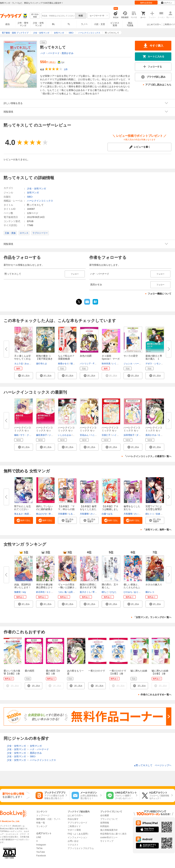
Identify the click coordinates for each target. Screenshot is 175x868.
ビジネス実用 (115, 24)
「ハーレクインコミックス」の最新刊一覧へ (148, 456)
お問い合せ (73, 841)
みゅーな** (30, 364)
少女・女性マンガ (38, 24)
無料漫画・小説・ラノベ (48, 819)
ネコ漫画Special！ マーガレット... (111, 359)
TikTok (39, 848)
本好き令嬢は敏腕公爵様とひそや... (44, 587)
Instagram (41, 845)
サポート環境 (74, 830)
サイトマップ (107, 841)
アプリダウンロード (77, 823)
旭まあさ (19, 514)
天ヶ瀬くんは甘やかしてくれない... (23, 359)
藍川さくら (85, 592)
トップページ (43, 815)
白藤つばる (107, 514)
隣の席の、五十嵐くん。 (110, 586)
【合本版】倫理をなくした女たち (88, 509)
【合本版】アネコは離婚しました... (110, 509)
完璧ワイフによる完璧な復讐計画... (154, 509)
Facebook (41, 856)
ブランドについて (109, 819)
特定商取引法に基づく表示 (113, 834)
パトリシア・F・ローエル (93, 364)
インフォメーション (77, 837)
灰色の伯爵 (86, 356)
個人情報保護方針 (109, 830)
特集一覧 (41, 823)
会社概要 (105, 815)
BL (54, 24)
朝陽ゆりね (76, 364)
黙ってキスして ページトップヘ (153, 765)
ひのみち (128, 592)
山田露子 (73, 592)
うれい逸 (62, 592)
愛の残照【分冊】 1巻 (53, 672)
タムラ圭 (19, 364)
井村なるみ (54, 514)
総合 (8, 24)
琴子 (95, 592)
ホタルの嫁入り (154, 585)
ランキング (42, 826)
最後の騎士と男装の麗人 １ (154, 357)
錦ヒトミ (150, 514)
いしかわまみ (65, 435)
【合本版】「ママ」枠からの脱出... (66, 509)
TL (69, 24)
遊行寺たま (42, 364)
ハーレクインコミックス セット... (23, 430)
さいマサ (95, 514)
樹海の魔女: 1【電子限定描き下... (44, 359)
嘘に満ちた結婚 (139, 671)
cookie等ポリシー (109, 837)
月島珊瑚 (62, 514)
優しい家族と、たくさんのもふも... (132, 587)
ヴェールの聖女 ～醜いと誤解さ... (67, 586)
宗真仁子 (106, 435)
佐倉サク (160, 514)
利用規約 (105, 826)
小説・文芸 (100, 24)
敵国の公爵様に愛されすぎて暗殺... (88, 587)
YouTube (41, 852)
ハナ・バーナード (50, 53)
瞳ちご (105, 592)
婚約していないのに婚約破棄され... (44, 509)
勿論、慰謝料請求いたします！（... (23, 587)
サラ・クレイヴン (29, 435)
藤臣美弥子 (42, 435)
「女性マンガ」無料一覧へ (157, 530)
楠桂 (16, 435)
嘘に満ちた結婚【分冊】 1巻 (160, 672)
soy (24, 592)
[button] (24, 376)
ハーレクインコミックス (40, 201)
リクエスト (73, 845)
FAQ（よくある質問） (79, 834)
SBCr (30, 197)
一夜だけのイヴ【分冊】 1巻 (118, 672)
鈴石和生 (40, 592)
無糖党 (17, 592)
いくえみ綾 (118, 364)
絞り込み (35, 16)
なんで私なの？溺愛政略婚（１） (66, 359)
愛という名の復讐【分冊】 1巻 (12, 672)
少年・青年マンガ (23, 24)
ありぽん (138, 592)
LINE (39, 837)
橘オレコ (150, 592)
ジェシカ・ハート (132, 364)
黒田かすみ (68, 53)
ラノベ (84, 24)
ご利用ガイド (169, 24)
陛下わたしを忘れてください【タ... (23, 509)
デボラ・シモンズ (154, 364)
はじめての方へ (154, 24)
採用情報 (105, 823)
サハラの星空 (131, 356)
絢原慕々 (29, 514)
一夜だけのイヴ (97, 671)
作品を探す (73, 819)
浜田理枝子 (129, 435)
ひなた (113, 592)
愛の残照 (30, 671)
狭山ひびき (42, 514)
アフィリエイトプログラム (81, 848)
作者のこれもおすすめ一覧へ (156, 695)
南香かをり (63, 364)
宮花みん (84, 435)
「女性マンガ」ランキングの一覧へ (152, 617)
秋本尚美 (106, 364)
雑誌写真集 (130, 24)
